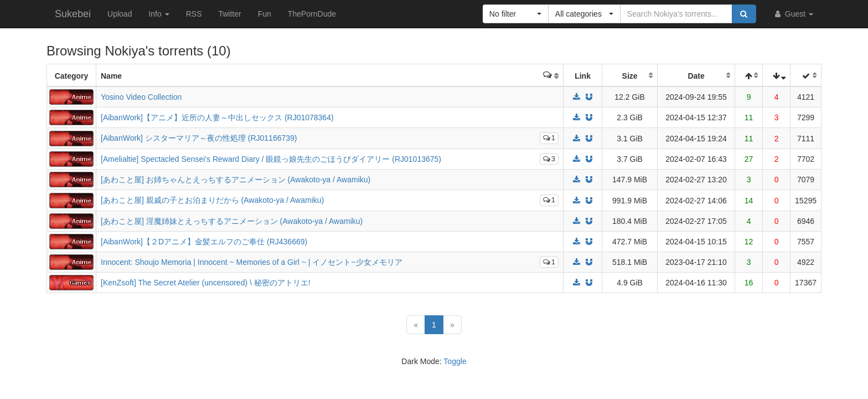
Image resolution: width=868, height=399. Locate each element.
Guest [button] (793, 14)
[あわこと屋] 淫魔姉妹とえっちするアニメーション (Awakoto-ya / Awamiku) (232, 221)
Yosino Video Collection (141, 97)
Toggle (455, 361)
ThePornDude (312, 14)
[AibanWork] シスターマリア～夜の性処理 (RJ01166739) (199, 138)
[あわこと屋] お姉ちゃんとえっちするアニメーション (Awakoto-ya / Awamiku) (236, 180)
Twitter (229, 14)
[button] (516, 14)
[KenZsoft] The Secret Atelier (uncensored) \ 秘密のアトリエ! (206, 283)
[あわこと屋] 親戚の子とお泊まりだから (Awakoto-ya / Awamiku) (212, 200)
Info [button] (159, 14)
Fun (265, 14)
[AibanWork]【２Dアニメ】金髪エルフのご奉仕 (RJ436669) (204, 242)
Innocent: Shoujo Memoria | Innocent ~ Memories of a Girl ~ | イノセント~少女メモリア (252, 262)
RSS (194, 14)
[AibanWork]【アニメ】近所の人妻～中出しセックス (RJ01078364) (217, 117)
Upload (120, 14)
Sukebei (73, 14)
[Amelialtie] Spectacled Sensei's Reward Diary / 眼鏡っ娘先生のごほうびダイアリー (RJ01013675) (271, 159)
